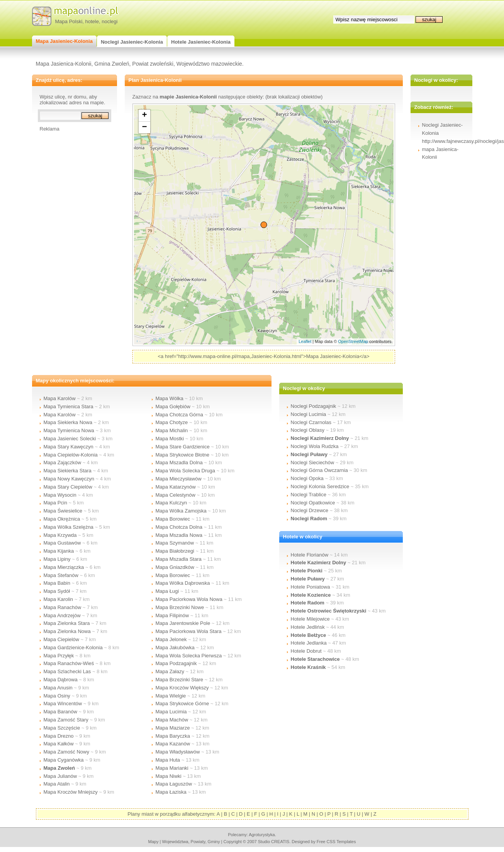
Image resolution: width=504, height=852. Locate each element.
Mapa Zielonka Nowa (67, 631)
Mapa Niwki (169, 776)
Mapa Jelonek (171, 639)
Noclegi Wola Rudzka (315, 446)
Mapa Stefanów (61, 575)
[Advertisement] (71, 248)
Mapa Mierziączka (64, 567)
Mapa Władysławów (178, 752)
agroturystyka (262, 835)
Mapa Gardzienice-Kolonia (73, 647)
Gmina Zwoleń (112, 64)
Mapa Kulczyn (171, 503)
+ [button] (144, 115)
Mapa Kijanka (59, 551)
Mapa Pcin (55, 503)
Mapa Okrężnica (62, 519)
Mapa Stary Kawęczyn (69, 447)
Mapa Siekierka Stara (68, 471)
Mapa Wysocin (60, 495)
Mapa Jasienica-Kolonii (64, 64)
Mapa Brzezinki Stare (180, 680)
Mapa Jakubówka (175, 647)
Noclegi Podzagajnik (314, 406)
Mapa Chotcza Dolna (179, 527)
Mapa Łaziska (171, 792)
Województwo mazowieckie (209, 64)
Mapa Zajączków (63, 462)
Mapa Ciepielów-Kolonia (71, 455)
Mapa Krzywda (60, 535)
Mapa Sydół (57, 591)
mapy (153, 842)
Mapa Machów (172, 720)
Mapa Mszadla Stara (179, 559)
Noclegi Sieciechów (313, 462)
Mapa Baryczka (173, 736)
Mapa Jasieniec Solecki (70, 439)
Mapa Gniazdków (175, 567)
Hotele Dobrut (306, 651)
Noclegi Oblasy (308, 430)
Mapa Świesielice (63, 511)
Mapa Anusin (58, 688)
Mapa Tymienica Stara (69, 406)
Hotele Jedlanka (309, 643)
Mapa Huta (168, 760)
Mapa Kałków (59, 744)
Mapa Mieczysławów (179, 479)
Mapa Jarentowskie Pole (183, 623)
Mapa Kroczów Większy (182, 688)
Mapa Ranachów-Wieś (69, 663)
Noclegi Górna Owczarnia (319, 470)
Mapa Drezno (59, 736)
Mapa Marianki (172, 768)
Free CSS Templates (336, 842)
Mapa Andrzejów (62, 615)
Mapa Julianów (60, 776)
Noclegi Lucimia (309, 414)
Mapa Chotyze (172, 422)
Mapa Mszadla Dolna (179, 462)
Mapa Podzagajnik (176, 663)
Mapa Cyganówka (64, 760)
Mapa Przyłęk (59, 656)
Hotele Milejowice (310, 619)
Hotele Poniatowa (311, 587)
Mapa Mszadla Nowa (179, 535)
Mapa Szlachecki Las (67, 671)
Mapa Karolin (59, 599)
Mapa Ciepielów (62, 639)
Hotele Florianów (310, 555)
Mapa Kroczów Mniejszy (71, 792)
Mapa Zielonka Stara (67, 623)
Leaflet (305, 341)
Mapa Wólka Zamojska (181, 511)
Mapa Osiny (57, 696)
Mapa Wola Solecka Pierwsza (189, 656)
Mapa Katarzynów (176, 487)
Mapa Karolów (60, 398)
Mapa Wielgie (171, 696)
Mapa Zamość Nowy (66, 752)
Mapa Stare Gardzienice (183, 447)
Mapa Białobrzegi (175, 551)
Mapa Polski (69, 21)
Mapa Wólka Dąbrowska (183, 583)
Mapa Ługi (167, 591)
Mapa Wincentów (63, 703)
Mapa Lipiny (57, 559)
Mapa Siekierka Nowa (68, 422)
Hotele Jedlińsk (308, 627)
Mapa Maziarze (173, 728)
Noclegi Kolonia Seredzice (320, 486)
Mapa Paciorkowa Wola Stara (189, 631)
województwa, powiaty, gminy (191, 842)
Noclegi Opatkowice (313, 503)
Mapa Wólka (170, 398)
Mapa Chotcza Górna (180, 415)
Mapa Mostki (170, 439)
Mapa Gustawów (62, 543)
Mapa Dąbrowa (61, 680)
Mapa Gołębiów (173, 406)
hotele (92, 21)
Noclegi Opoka (307, 478)
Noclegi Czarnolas (311, 422)
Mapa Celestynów (176, 495)
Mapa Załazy (170, 671)
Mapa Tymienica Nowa (69, 430)
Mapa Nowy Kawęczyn (69, 479)
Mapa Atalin (57, 784)
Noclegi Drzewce (310, 510)
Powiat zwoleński (153, 64)
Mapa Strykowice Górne (182, 703)
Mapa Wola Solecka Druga (185, 471)
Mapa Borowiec (173, 519)
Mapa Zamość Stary (66, 720)
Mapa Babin (57, 583)
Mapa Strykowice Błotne (182, 455)
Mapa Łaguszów (174, 784)
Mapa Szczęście (62, 728)
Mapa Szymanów (175, 543)
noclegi (109, 21)
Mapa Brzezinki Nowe (180, 607)
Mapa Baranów (60, 712)
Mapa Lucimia (171, 712)
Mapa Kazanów (173, 744)
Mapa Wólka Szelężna (69, 527)
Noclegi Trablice (309, 495)
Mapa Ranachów (63, 607)
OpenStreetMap (353, 341)
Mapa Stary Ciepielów (68, 487)
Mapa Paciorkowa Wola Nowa (189, 599)
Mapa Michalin (172, 430)
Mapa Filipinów (172, 615)
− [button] (144, 127)
